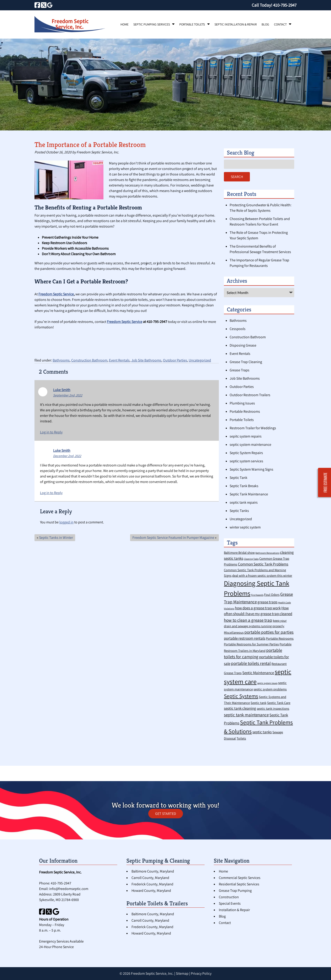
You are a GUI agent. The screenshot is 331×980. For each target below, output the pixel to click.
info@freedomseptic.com (69, 889)
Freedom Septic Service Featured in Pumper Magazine (173, 538)
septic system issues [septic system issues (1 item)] (267, 683)
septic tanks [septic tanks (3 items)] (262, 732)
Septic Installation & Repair (236, 24)
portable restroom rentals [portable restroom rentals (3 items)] (245, 638)
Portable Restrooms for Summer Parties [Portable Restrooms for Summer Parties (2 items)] (251, 644)
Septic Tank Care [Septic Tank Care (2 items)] (279, 703)
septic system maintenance (250, 445)
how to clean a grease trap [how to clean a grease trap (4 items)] (248, 620)
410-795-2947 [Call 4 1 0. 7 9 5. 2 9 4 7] (61, 883)
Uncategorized (200, 360)
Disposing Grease (243, 345)
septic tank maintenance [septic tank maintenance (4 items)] (246, 715)
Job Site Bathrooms (146, 360)
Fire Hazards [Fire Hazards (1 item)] (257, 595)
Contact (280, 24)
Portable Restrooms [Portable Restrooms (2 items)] (280, 638)
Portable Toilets (192, 24)
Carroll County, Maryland (150, 878)
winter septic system (245, 527)
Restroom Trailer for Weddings (253, 428)
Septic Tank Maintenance (249, 494)
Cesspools (238, 329)
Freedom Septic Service (56, 294)
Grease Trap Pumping (235, 891)
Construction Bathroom (89, 360)
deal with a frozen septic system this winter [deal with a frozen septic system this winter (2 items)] (262, 575)
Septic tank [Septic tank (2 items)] (258, 703)
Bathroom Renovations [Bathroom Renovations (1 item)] (267, 553)
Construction (229, 897)
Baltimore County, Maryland (153, 871)
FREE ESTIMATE (325, 482)
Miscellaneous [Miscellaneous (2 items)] (234, 632)
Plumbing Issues (242, 403)
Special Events (230, 903)
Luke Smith (62, 390)
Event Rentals (119, 360)
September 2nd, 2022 (68, 395)
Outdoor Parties (175, 360)
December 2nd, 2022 (67, 456)
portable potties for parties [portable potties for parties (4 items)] (269, 632)
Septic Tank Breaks (244, 486)
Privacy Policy (201, 973)
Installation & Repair (234, 910)
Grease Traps (240, 370)
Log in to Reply (51, 432)
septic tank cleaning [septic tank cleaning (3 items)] (240, 708)
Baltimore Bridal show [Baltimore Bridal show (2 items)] (239, 552)
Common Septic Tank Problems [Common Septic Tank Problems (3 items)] (263, 564)
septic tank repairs (244, 502)
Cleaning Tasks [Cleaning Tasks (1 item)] (251, 559)
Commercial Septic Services (240, 878)
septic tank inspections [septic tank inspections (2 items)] (273, 708)
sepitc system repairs (246, 436)
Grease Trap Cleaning (246, 362)
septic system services (246, 461)
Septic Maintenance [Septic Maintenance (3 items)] (258, 673)
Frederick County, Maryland (152, 884)
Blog (265, 24)
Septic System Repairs (246, 453)
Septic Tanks (239, 511)
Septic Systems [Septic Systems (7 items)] (241, 696)
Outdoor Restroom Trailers (250, 395)
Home (124, 24)
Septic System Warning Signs (251, 469)
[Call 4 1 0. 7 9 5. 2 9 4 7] (285, 5)
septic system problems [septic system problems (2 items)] (270, 689)
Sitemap (182, 973)
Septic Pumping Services (152, 24)
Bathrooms (61, 360)
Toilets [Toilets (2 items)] (241, 738)
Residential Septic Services (239, 884)
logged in (66, 522)
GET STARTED (166, 814)
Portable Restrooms (245, 411)
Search (237, 177)
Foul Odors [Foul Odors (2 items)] (272, 594)
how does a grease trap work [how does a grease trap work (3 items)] (258, 608)
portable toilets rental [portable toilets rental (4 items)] (251, 663)
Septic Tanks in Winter (56, 538)
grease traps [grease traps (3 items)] (267, 602)
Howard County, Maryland (151, 891)
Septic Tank (238, 478)
